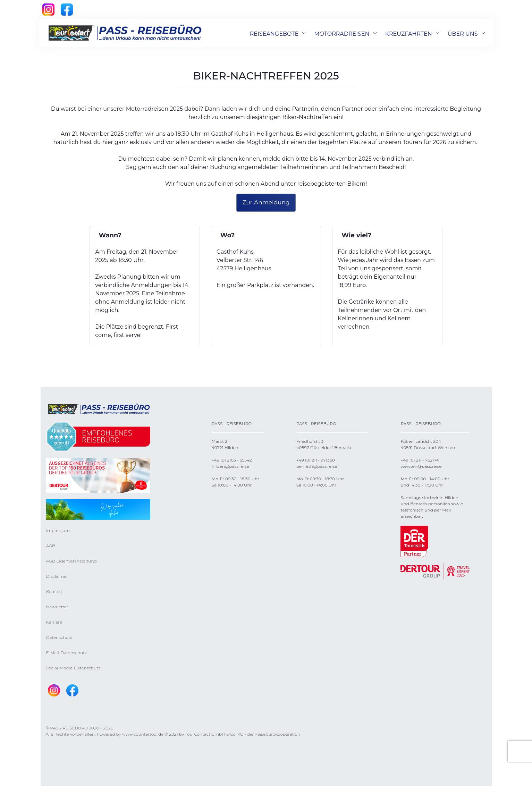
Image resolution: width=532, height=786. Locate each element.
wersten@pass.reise (421, 466)
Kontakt (54, 591)
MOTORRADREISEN (342, 34)
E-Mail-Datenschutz (67, 653)
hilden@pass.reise (230, 466)
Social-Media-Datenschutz (73, 668)
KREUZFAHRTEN (409, 34)
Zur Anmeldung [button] (266, 202)
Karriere (54, 622)
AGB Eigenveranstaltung (71, 561)
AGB (51, 546)
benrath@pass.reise (317, 466)
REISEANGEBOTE (274, 34)
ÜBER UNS (463, 34)
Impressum (58, 530)
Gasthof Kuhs (235, 252)
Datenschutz (59, 637)
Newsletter (57, 607)
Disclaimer (57, 576)
